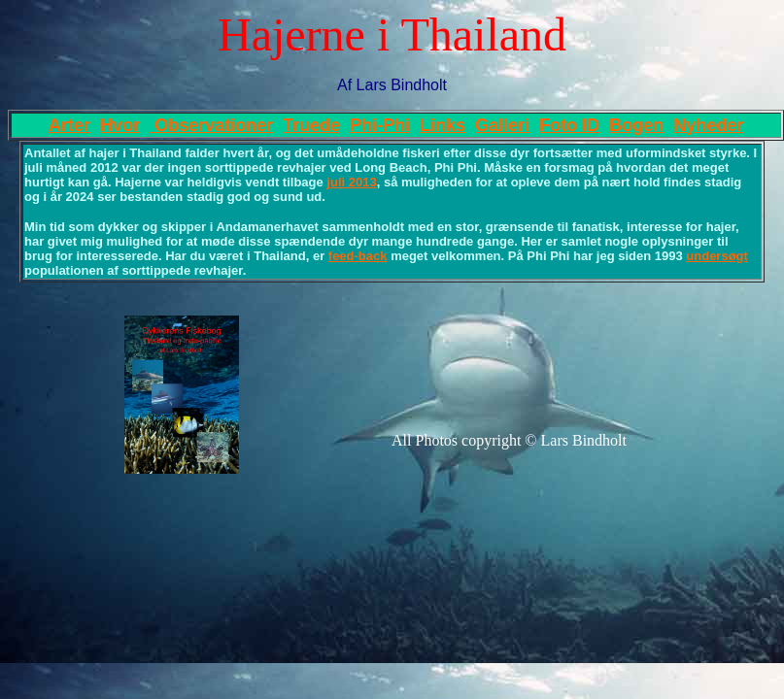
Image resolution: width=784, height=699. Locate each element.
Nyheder (708, 125)
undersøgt (717, 256)
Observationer (211, 125)
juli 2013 (351, 182)
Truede (311, 125)
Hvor (120, 125)
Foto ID (569, 125)
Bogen (636, 125)
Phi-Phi (380, 125)
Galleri (502, 125)
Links (443, 125)
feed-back (358, 256)
